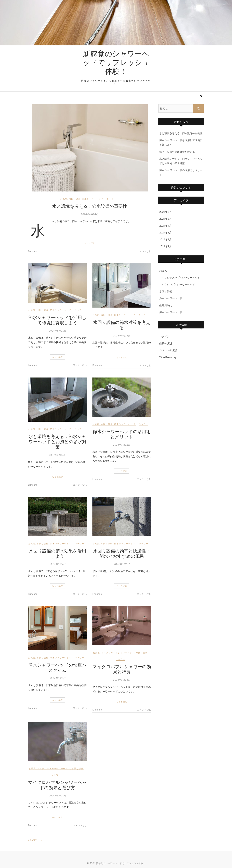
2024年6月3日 (58, 678)
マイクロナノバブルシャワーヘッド (180, 277)
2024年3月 (165, 232)
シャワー (111, 199)
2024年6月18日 (122, 336)
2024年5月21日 (58, 796)
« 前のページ (35, 840)
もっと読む (90, 243)
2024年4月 (165, 226)
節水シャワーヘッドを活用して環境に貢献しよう (57, 320)
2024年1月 (165, 246)
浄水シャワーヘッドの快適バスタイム (57, 667)
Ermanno (33, 251)
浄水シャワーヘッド (61, 658)
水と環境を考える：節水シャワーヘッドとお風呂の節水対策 (58, 441)
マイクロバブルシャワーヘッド (118, 653)
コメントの (168, 350)
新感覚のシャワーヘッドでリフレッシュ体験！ (116, 62)
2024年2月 (165, 239)
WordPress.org (168, 357)
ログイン (164, 336)
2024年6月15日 (58, 455)
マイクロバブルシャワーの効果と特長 (122, 669)
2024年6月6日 (122, 564)
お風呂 (64, 199)
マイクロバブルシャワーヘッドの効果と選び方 (57, 785)
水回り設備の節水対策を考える (122, 325)
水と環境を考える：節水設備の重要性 (90, 206)
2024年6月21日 (58, 331)
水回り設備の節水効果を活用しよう (58, 553)
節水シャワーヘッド (93, 199)
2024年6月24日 (90, 214)
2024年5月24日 (122, 680)
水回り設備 (75, 199)
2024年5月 (165, 219)
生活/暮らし (166, 305)
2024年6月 (165, 212)
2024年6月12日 (122, 445)
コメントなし (144, 251)
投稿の (166, 343)
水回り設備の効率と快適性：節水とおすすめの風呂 (122, 553)
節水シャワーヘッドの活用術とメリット (122, 434)
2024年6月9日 (58, 564)
